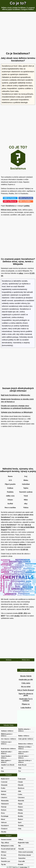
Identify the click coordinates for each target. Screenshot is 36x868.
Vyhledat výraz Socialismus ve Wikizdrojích (17, 412)
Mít (19, 846)
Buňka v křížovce (24, 736)
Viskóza (26, 508)
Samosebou (22, 858)
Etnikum (10, 488)
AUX (10, 480)
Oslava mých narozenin (26, 852)
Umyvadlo (22, 861)
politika (27, 206)
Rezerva (4, 858)
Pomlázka (10, 492)
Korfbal (10, 504)
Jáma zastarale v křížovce (24, 753)
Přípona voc (26, 704)
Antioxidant (26, 484)
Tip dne (3, 864)
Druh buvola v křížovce (8, 749)
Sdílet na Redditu (26, 201)
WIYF (3, 616)
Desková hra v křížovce (26, 744)
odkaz (21, 273)
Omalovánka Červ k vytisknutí (26, 700)
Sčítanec (10, 500)
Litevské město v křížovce (24, 757)
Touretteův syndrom (26, 492)
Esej (26, 476)
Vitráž (26, 496)
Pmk (20, 768)
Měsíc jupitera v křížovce (6, 761)
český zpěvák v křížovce (26, 739)
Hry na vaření (26, 687)
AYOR (20, 613)
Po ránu (4, 855)
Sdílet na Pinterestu (10, 201)
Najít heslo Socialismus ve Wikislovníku (16, 395)
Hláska (26, 480)
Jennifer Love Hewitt (8, 765)
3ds (2, 768)
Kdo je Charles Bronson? (26, 690)
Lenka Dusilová (26, 708)
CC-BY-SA (24, 550)
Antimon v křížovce (7, 731)
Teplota (26, 488)
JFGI (25, 613)
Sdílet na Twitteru (10, 198)
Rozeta (10, 476)
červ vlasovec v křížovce (9, 739)
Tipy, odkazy (5, 843)
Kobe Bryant (22, 765)
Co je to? (18, 3)
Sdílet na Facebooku (26, 198)
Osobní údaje (23, 867)
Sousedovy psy (6, 861)
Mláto (26, 500)
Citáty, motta (26, 683)
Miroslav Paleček (26, 676)
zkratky (17, 616)
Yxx (20, 771)
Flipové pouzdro (10, 484)
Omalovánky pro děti (26, 680)
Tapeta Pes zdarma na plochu (26, 694)
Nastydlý (21, 849)
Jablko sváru (10, 496)
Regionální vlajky (23, 843)
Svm (2, 771)
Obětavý (4, 852)
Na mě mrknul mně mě (8, 849)
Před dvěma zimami (25, 855)
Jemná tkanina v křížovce (6, 757)
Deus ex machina (10, 508)
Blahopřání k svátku (7, 846)
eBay (26, 504)
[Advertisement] (18, 32)
